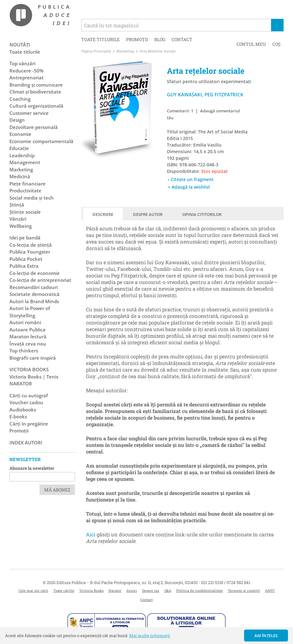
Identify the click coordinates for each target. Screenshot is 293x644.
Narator (115, 590)
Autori (132, 590)
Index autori (26, 443)
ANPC (270, 590)
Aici (91, 534)
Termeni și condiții (244, 590)
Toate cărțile (64, 590)
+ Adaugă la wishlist (189, 187)
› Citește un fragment (191, 179)
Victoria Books (91, 590)
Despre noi (151, 590)
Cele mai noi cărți (33, 590)
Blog (160, 39)
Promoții (137, 39)
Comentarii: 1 (180, 111)
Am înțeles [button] (266, 636)
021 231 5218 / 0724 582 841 (226, 582)
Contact (182, 39)
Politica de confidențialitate (200, 590)
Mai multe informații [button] (150, 636)
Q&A (168, 590)
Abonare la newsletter (32, 468)
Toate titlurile (101, 39)
